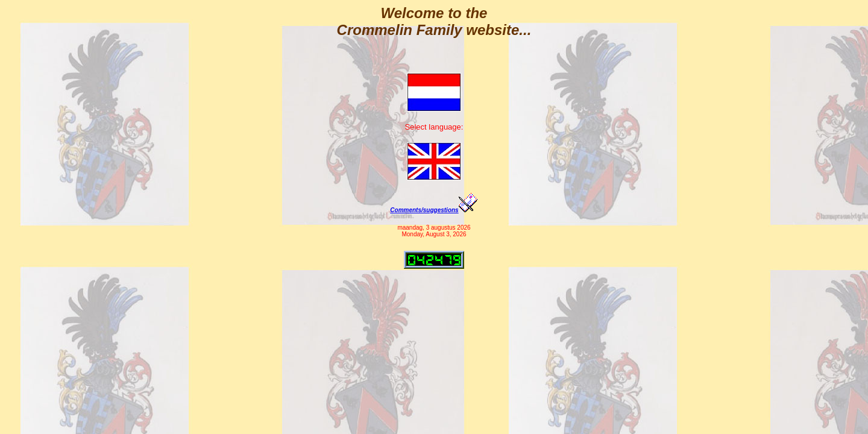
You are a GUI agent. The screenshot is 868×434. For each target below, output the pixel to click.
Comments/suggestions (434, 210)
